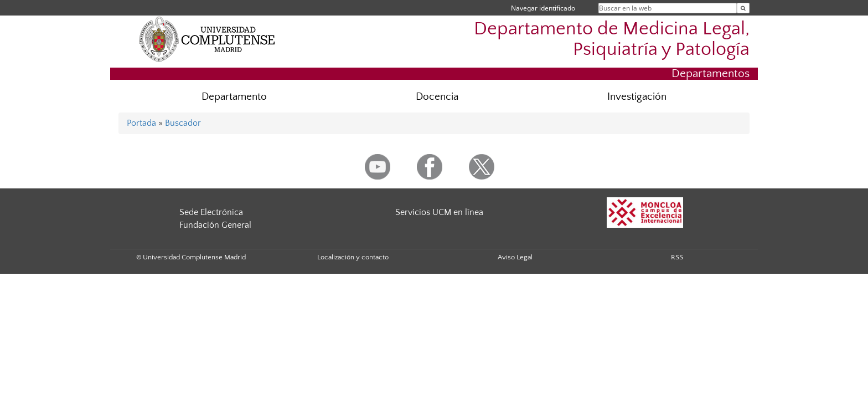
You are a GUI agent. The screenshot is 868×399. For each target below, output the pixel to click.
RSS (677, 257)
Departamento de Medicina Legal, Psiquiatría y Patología (612, 39)
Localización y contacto (353, 257)
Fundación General (215, 225)
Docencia (437, 97)
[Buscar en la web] (743, 8)
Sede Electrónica (211, 212)
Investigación (637, 97)
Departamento (234, 97)
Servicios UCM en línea (439, 212)
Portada (141, 123)
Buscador (183, 123)
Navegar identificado (543, 8)
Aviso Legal (515, 257)
